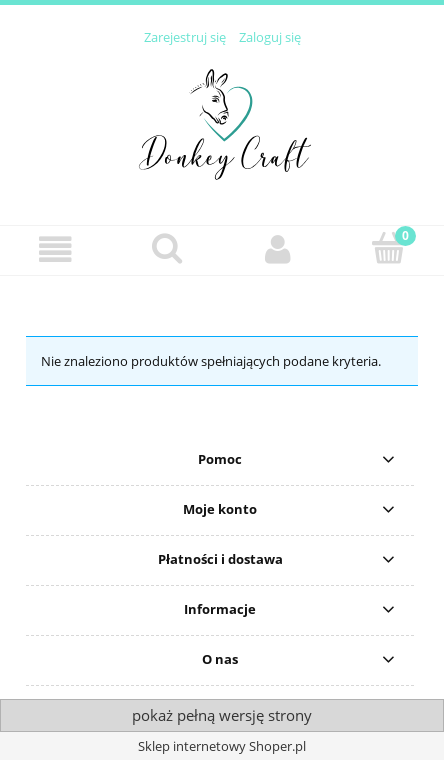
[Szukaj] (166, 248)
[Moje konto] (277, 249)
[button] (55, 249)
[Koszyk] (388, 248)
